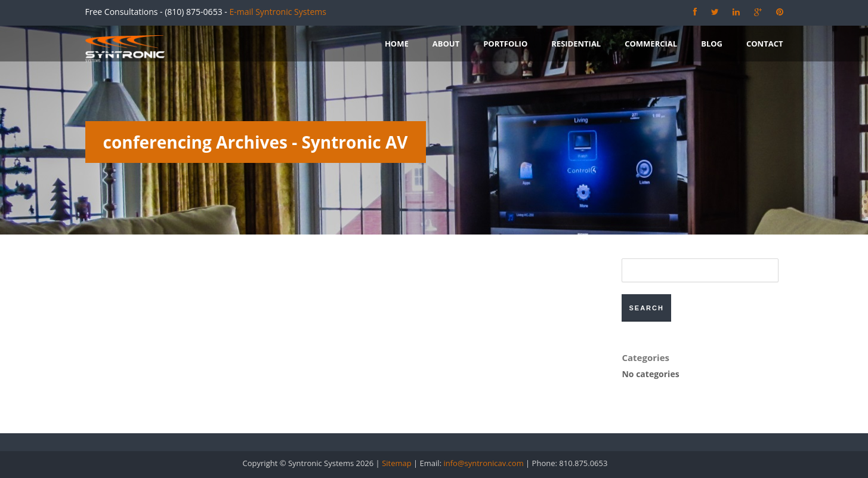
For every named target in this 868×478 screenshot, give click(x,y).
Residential (576, 44)
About (446, 44)
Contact (765, 44)
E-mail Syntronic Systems (277, 12)
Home (397, 44)
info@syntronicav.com (483, 463)
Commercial (651, 44)
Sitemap (397, 463)
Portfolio (505, 44)
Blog (712, 44)
